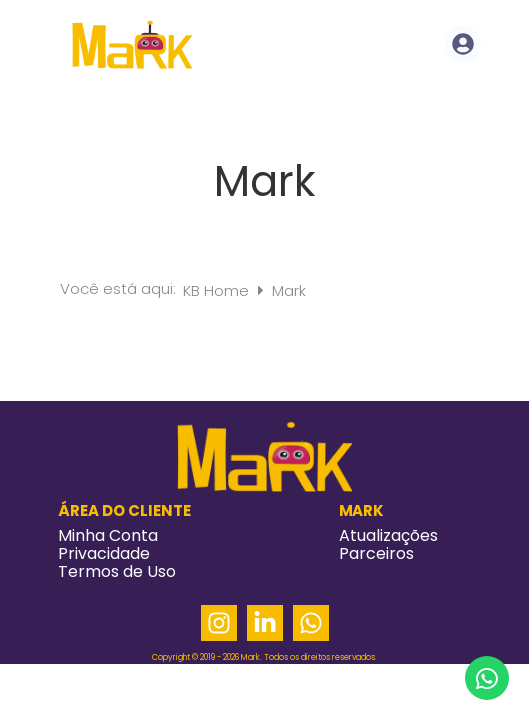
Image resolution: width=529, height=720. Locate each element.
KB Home (218, 290)
